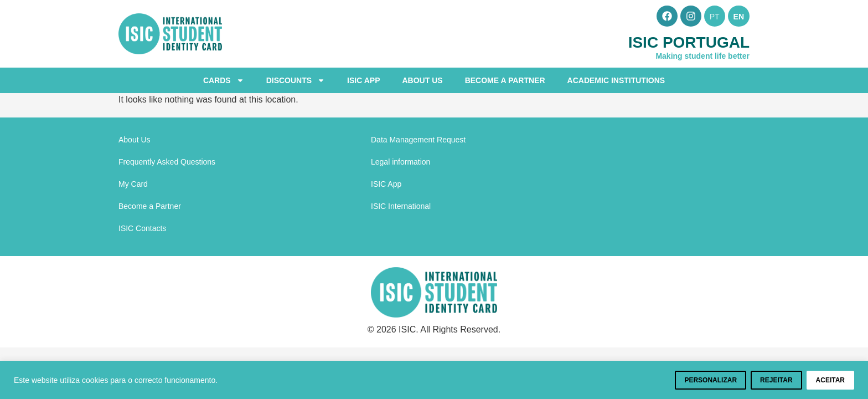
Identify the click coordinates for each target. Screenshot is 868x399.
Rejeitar (776, 380)
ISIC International (401, 206)
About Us (423, 80)
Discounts (296, 80)
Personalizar (711, 380)
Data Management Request (418, 140)
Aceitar (830, 380)
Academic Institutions (616, 80)
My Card (133, 184)
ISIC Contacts (142, 228)
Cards (224, 80)
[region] (434, 380)
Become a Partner (505, 80)
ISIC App (363, 80)
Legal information (401, 162)
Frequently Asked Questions (167, 162)
